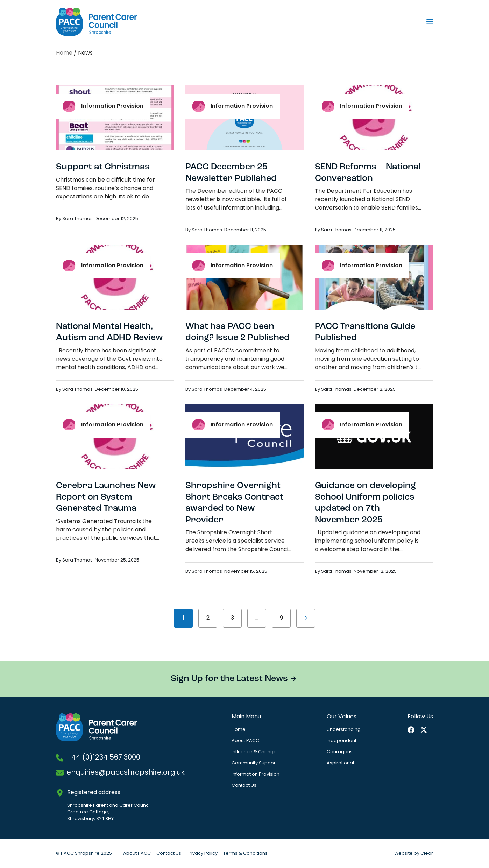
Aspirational (340, 763)
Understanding (344, 730)
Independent (342, 741)
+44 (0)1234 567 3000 (103, 758)
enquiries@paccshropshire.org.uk (126, 773)
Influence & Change (254, 752)
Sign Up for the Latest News (229, 679)
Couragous (340, 752)
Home (64, 53)
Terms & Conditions (245, 853)
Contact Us (244, 786)
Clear (427, 853)
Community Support (254, 763)
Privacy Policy (202, 853)
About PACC (245, 741)
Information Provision (256, 774)
